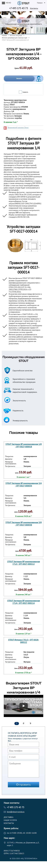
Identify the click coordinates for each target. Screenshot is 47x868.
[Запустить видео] (24, 706)
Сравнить (25, 92)
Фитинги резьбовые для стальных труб (14, 38)
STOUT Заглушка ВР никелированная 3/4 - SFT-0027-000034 (24, 484)
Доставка (9, 817)
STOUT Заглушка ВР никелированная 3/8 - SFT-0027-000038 (24, 524)
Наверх (40, 3)
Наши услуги (10, 820)
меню (8, 3)
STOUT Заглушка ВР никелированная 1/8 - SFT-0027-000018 (24, 445)
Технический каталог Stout (18, 127)
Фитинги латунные (16, 35)
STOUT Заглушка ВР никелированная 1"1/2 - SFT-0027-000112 (24, 563)
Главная (4, 35)
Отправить (24, 785)
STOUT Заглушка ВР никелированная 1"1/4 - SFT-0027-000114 (24, 602)
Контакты (34, 8)
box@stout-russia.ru (16, 812)
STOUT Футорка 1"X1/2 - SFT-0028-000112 (24, 641)
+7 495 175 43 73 (19, 8)
